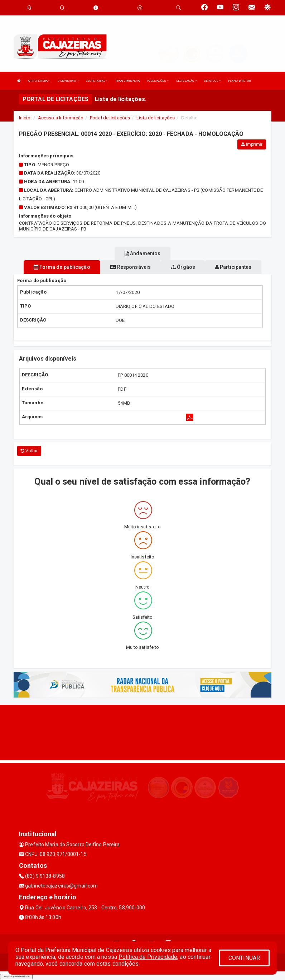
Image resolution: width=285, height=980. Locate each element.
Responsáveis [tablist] (131, 267)
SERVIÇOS (212, 81)
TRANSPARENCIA (127, 81)
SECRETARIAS (97, 81)
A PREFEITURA (39, 81)
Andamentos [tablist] (142, 253)
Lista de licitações (156, 118)
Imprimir (252, 144)
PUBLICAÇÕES (158, 81)
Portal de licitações (110, 118)
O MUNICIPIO (68, 81)
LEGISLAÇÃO (186, 81)
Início (25, 118)
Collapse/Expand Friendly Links (16, 976)
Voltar (29, 451)
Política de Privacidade (148, 957)
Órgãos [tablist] (183, 267)
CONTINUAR (244, 958)
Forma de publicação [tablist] (62, 267)
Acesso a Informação (61, 118)
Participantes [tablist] (233, 267)
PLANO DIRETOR (239, 81)
